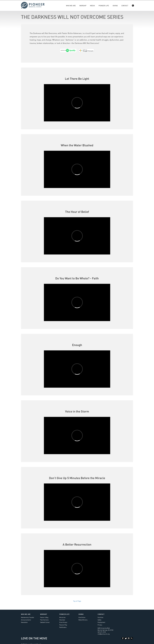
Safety (99, 620)
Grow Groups (63, 622)
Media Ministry (83, 620)
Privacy (100, 625)
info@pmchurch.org (104, 634)
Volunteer (62, 620)
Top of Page (77, 601)
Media (92, 6)
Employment (101, 622)
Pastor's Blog (44, 618)
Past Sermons (44, 620)
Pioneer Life (104, 6)
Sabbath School (45, 622)
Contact (125, 6)
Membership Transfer (28, 618)
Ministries (62, 618)
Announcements (26, 620)
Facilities (100, 618)
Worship (83, 6)
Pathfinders (63, 627)
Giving (115, 6)
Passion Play (63, 625)
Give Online (82, 618)
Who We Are (71, 6)
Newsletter (24, 622)
